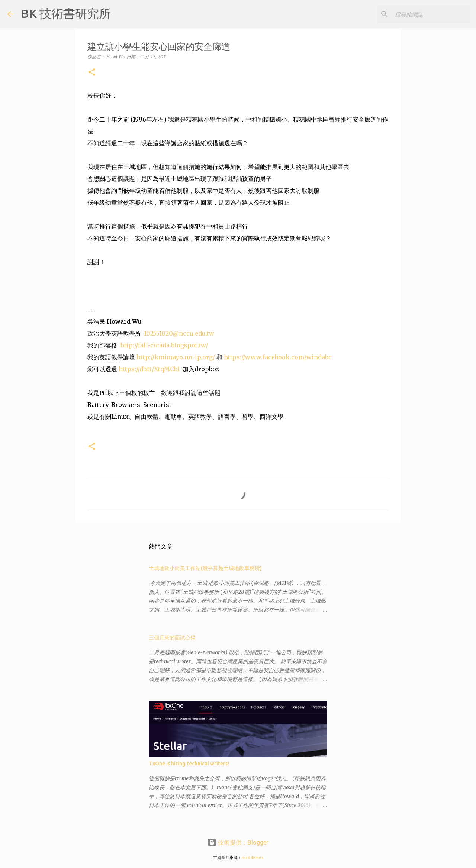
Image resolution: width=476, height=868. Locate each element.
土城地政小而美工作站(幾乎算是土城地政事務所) (205, 568)
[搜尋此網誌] (431, 14)
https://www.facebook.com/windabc (278, 357)
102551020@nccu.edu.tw (179, 333)
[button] (92, 73)
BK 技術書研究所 (66, 13)
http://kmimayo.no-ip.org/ (176, 357)
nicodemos (253, 858)
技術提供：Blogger (238, 842)
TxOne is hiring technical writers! (189, 764)
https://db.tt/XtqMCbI (149, 369)
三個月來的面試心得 (172, 638)
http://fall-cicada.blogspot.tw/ (164, 345)
